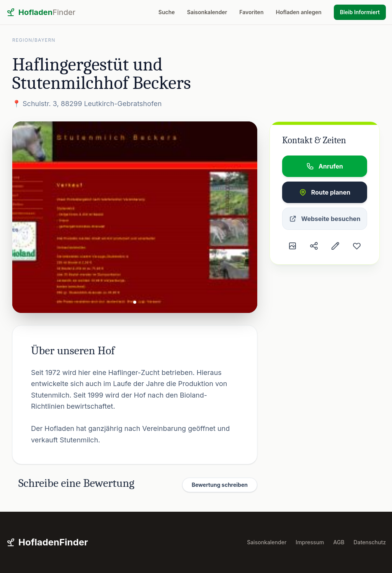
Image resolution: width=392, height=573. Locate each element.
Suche (167, 12)
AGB (339, 542)
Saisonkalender (207, 12)
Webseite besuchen (325, 219)
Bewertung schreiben (220, 485)
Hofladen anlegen (298, 12)
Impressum (310, 542)
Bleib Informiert (360, 12)
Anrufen (325, 166)
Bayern (45, 40)
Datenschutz (370, 542)
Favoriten (251, 12)
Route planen (325, 192)
